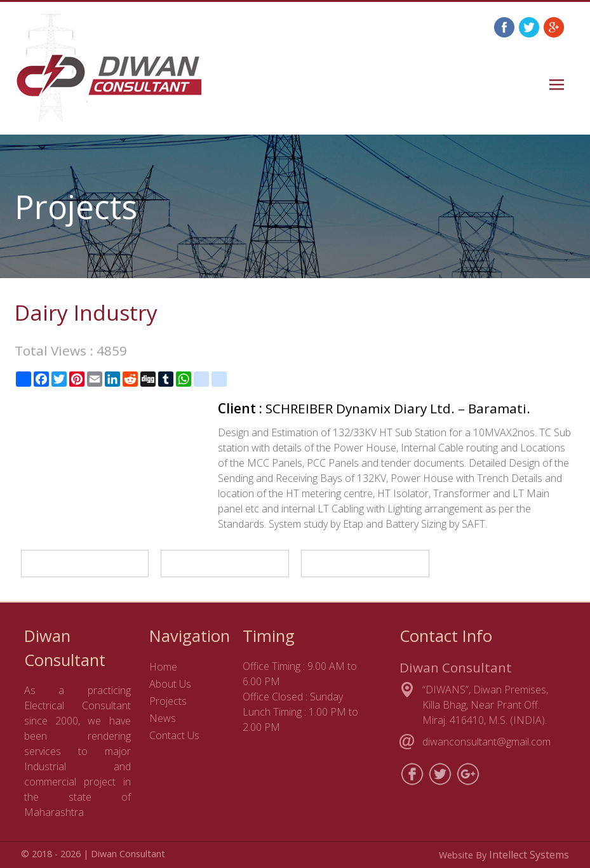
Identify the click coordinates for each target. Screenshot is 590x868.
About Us (170, 684)
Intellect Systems (529, 855)
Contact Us (174, 735)
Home (163, 667)
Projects (168, 701)
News (163, 718)
